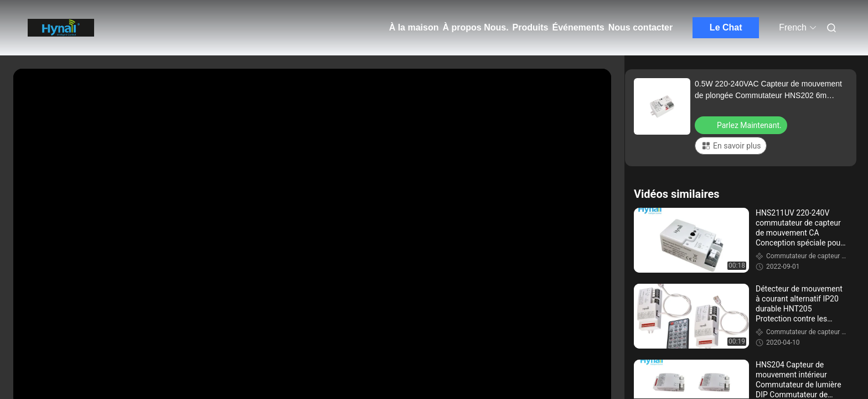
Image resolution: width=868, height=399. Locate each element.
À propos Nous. (475, 27)
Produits (531, 27)
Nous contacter (640, 27)
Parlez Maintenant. (742, 125)
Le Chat (726, 27)
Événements (578, 27)
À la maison (414, 27)
